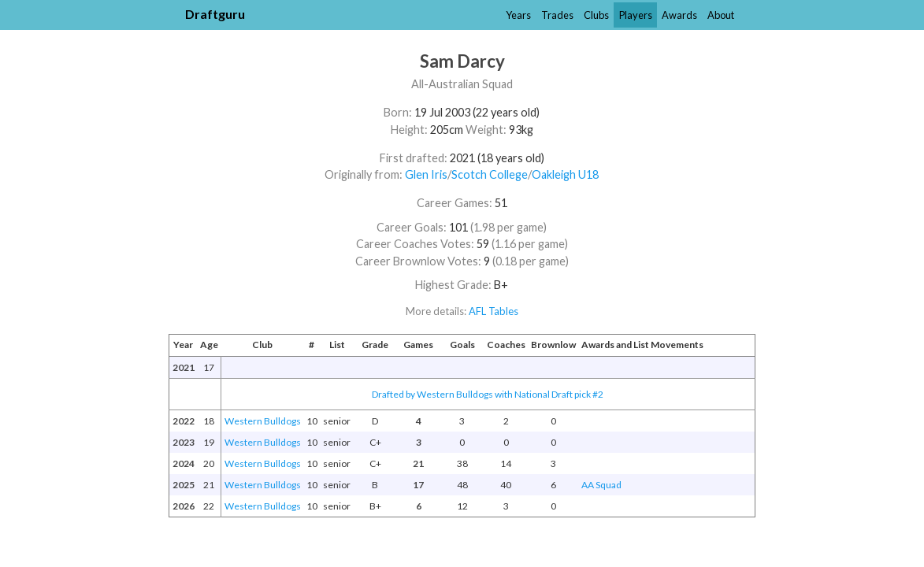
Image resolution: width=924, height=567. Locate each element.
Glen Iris (426, 174)
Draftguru (215, 14)
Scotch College (490, 174)
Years (518, 15)
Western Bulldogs (263, 421)
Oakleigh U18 (565, 174)
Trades (557, 15)
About (721, 15)
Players (636, 15)
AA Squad (601, 485)
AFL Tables (494, 311)
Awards (679, 15)
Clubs (596, 15)
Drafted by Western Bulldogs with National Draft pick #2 (488, 394)
